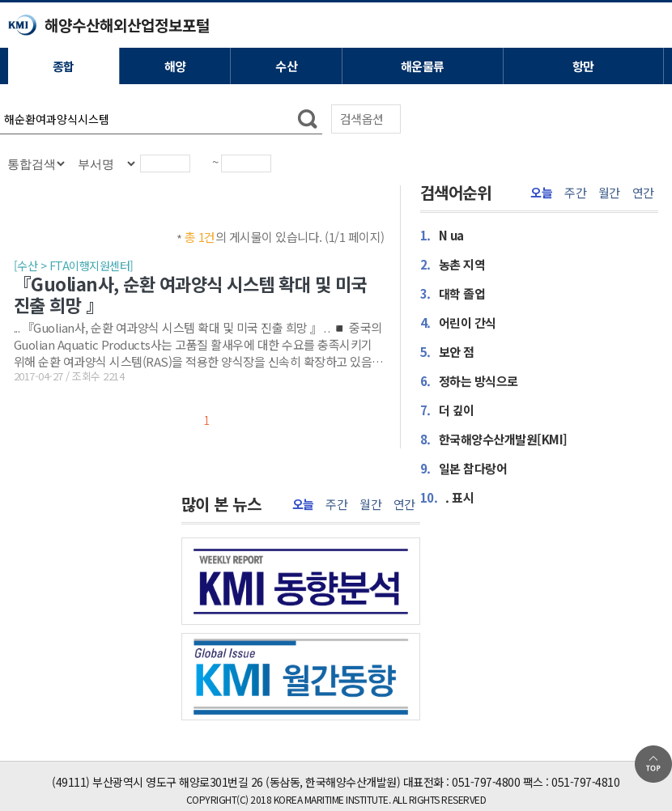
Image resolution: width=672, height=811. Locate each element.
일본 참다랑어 (464, 468)
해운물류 (423, 66)
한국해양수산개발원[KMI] (494, 439)
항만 (583, 66)
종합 (64, 66)
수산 (286, 66)
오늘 (541, 193)
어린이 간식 (458, 322)
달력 (204, 170)
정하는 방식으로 (469, 380)
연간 (643, 193)
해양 (175, 66)
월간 (609, 193)
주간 (575, 193)
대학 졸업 (453, 293)
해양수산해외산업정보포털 (127, 25)
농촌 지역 (453, 264)
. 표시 (447, 497)
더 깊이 (447, 410)
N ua (442, 235)
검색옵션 (362, 119)
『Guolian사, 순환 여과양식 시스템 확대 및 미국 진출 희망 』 (190, 294)
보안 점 (447, 351)
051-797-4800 (486, 782)
